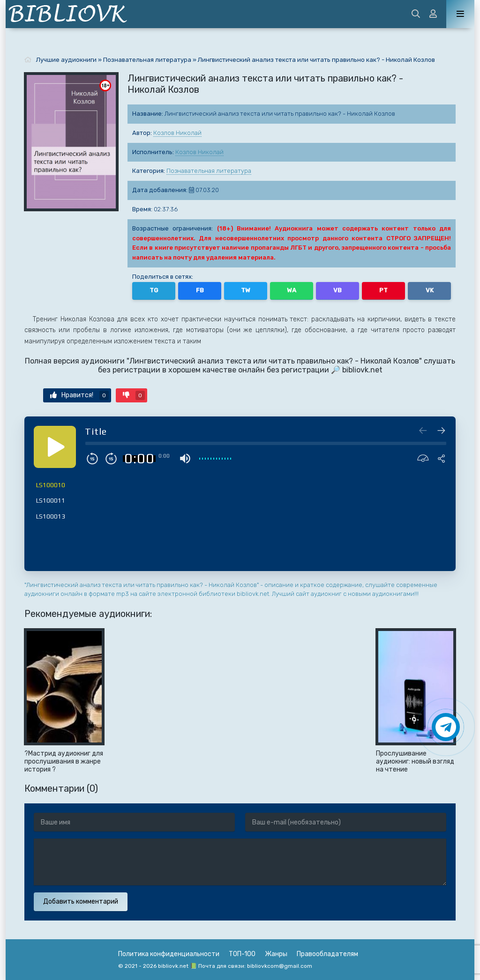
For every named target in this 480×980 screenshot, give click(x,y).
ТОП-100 (242, 954)
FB (200, 290)
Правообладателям (327, 954)
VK (430, 290)
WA (292, 290)
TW (246, 290)
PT (383, 290)
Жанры (276, 954)
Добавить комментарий (81, 902)
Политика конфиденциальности (169, 954)
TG (154, 290)
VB (337, 290)
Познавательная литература (209, 171)
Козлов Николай (177, 133)
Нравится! (79, 395)
